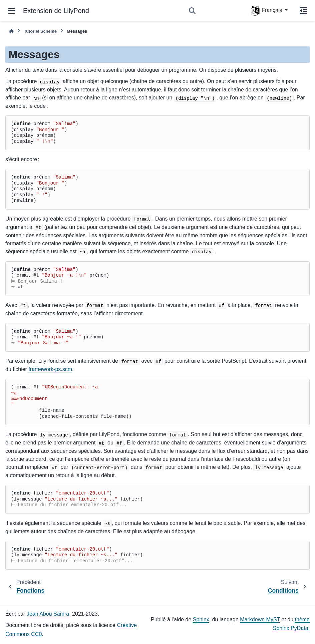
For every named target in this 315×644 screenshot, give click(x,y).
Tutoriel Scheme (40, 31)
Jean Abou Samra (48, 614)
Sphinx (201, 619)
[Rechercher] (192, 11)
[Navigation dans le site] (12, 11)
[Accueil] (11, 31)
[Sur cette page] (303, 11)
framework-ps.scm (50, 369)
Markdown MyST (260, 619)
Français (267, 11)
